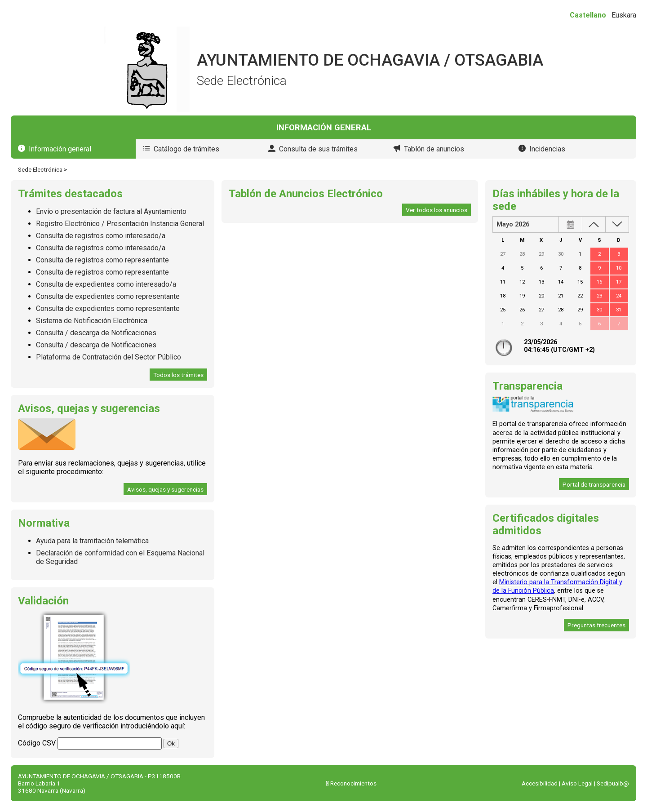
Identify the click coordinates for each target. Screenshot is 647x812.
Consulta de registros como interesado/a (101, 236)
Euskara (624, 15)
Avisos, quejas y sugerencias (165, 489)
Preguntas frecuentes (596, 625)
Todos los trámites (178, 375)
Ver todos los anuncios (437, 210)
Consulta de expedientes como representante (108, 296)
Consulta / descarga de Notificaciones (96, 333)
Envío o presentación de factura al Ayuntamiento (111, 211)
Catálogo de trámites (186, 149)
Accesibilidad (540, 783)
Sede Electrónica (40, 169)
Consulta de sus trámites (318, 149)
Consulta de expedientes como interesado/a (106, 284)
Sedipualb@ (613, 783)
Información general (60, 149)
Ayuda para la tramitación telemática (92, 541)
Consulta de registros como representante (102, 260)
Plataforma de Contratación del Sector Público (109, 357)
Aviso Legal (577, 783)
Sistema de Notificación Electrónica (92, 321)
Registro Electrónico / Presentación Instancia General (120, 224)
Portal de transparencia (594, 484)
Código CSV (37, 743)
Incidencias (547, 149)
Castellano (588, 15)
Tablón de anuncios (434, 149)
